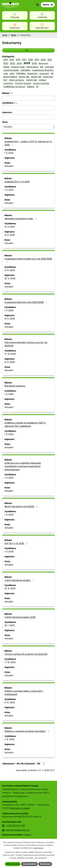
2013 (6, 60)
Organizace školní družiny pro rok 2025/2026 (28, 260)
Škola (14, 35)
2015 (18, 60)
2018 (31, 60)
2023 (12, 63)
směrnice (48, 77)
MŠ (42, 67)
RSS (39, 50)
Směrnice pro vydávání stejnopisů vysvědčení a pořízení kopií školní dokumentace (23, 466)
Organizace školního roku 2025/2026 (26, 302)
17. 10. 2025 (10, 662)
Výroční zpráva (23, 83)
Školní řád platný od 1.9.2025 (21, 507)
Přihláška (21, 73)
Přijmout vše (13, 864)
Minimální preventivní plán (21, 219)
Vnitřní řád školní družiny (20, 580)
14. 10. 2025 (10, 354)
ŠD (52, 73)
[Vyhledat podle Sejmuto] (28, 117)
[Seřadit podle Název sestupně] (12, 94)
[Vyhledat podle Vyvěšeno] (28, 108)
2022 (6, 63)
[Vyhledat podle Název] (28, 98)
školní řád (36, 77)
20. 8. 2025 (10, 589)
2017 (24, 60)
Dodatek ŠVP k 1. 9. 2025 (17, 182)
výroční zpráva (41, 83)
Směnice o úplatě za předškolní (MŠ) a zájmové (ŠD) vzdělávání (25, 424)
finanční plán (18, 67)
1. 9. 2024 (9, 434)
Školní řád (24, 77)
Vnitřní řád (31, 80)
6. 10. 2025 (10, 703)
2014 (12, 60)
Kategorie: (8, 56)
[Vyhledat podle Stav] (28, 127)
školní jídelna (10, 77)
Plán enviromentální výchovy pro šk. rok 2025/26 (26, 344)
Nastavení (45, 864)
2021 (50, 60)
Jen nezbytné (29, 864)
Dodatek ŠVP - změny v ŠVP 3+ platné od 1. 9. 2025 (28, 143)
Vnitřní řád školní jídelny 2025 (20, 617)
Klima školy (32, 67)
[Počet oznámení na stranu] (41, 764)
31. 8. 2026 (10, 235)
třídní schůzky (17, 80)
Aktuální (9, 166)
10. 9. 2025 (10, 227)
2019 (37, 60)
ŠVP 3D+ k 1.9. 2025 (16, 543)
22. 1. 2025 (10, 625)
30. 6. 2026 (10, 279)
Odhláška (25, 70)
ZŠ (37, 87)
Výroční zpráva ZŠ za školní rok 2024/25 (26, 654)
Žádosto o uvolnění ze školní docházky (27, 731)
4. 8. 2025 (9, 739)
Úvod (5, 35)
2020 (43, 60)
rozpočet (44, 73)
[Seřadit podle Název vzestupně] (12, 93)
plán (12, 73)
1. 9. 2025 (9, 153)
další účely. (39, 848)
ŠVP (5, 80)
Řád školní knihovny (15, 386)
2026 (34, 63)
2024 (19, 63)
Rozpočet (32, 73)
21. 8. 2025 (10, 270)
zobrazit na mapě (20, 808)
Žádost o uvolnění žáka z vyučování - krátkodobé (24, 693)
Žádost (31, 87)
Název (6, 93)
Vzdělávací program (14, 87)
